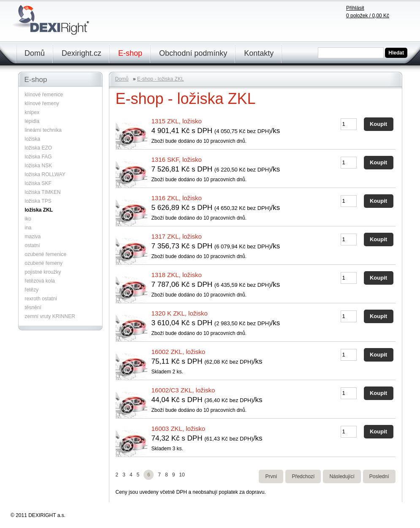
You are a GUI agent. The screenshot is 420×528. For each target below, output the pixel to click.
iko (28, 219)
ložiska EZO (39, 148)
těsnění (33, 308)
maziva (33, 237)
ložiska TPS (38, 201)
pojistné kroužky (43, 272)
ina (28, 228)
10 (182, 475)
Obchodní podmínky (193, 53)
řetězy (32, 290)
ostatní (33, 245)
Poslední (379, 476)
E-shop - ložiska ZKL (161, 79)
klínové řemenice (44, 95)
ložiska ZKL (39, 210)
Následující (342, 476)
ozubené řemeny (44, 263)
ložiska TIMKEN (43, 192)
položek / (368, 16)
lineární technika (43, 130)
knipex (32, 112)
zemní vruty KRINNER (50, 316)
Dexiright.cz (81, 53)
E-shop (130, 53)
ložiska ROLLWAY (45, 174)
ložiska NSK (39, 166)
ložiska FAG (38, 157)
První (271, 476)
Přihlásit (355, 8)
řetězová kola (40, 281)
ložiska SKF (38, 183)
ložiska (33, 139)
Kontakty (259, 53)
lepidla (32, 121)
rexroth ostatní (41, 299)
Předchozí (303, 476)
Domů (35, 53)
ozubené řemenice (46, 254)
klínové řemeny (42, 103)
